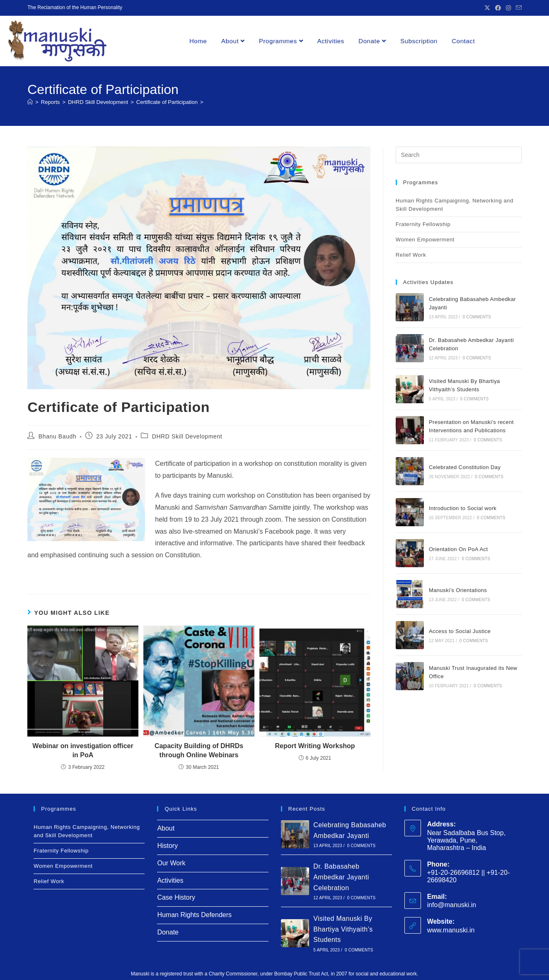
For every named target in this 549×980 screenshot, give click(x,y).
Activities (331, 41)
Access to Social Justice (460, 631)
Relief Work (411, 255)
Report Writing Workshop (315, 746)
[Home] (30, 102)
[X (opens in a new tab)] (487, 8)
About (233, 41)
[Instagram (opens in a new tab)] (508, 8)
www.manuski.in (451, 930)
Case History (176, 897)
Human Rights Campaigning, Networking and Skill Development (455, 205)
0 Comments (477, 317)
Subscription (419, 41)
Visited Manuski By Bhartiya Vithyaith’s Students (343, 929)
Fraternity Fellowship (423, 224)
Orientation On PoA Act (458, 549)
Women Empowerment (425, 240)
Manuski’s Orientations (459, 590)
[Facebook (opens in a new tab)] (498, 8)
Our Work (171, 863)
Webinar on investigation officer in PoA (83, 750)
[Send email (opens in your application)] (518, 8)
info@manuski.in (452, 905)
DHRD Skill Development (187, 436)
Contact (463, 41)
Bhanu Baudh (57, 436)
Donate (372, 41)
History (167, 846)
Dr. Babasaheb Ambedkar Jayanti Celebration (341, 877)
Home (198, 41)
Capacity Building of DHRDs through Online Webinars (199, 750)
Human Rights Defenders (194, 915)
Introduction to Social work (463, 508)
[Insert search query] (459, 155)
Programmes (281, 41)
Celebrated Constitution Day (465, 467)
